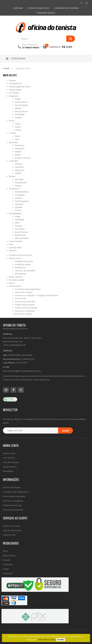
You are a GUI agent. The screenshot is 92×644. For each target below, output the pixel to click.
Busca (12, 283)
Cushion (19, 198)
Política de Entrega (12, 505)
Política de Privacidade (26, 308)
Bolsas (12, 176)
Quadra (19, 207)
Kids (11, 244)
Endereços (20, 267)
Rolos (18, 136)
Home (6, 68)
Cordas (12, 133)
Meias (18, 155)
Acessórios (14, 189)
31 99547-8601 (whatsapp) (20, 355)
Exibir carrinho (16, 277)
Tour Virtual (20, 298)
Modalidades (15, 213)
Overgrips (20, 195)
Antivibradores (22, 192)
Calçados (13, 161)
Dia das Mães (15, 247)
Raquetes (14, 96)
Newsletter (8, 471)
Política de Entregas (25, 305)
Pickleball (20, 220)
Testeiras (19, 204)
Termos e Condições (25, 311)
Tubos (18, 124)
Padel (18, 99)
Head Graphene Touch (20, 87)
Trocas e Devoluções (25, 301)
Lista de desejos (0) (38, 8)
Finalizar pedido (46, 13)
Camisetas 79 (15, 83)
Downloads (20, 274)
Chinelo (19, 164)
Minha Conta (9, 453)
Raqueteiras (21, 182)
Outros (18, 210)
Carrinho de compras (66, 8)
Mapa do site (23, 68)
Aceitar (61, 640)
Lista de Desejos (11, 462)
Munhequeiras (22, 201)
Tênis (17, 223)
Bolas (12, 121)
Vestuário (13, 142)
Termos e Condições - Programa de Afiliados (36, 295)
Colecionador (16, 241)
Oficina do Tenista (24, 292)
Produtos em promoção (21, 255)
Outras (18, 186)
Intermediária (21, 105)
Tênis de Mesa (22, 238)
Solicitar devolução (12, 530)
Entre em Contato (12, 526)
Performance (21, 102)
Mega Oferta (15, 90)
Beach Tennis (21, 111)
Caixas (18, 130)
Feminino (19, 145)
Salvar (66, 430)
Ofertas (13, 250)
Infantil (18, 108)
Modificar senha (23, 264)
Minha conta (15, 258)
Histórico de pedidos (25, 271)
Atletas (12, 80)
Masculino (20, 148)
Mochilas (19, 179)
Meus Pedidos (10, 467)
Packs (18, 127)
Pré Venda (14, 93)
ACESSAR (18, 8)
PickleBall (20, 114)
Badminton (20, 235)
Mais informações (46, 640)
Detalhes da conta (24, 261)
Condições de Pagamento (28, 289)
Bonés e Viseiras (23, 158)
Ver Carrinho (9, 458)
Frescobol (20, 229)
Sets (17, 139)
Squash (18, 117)
